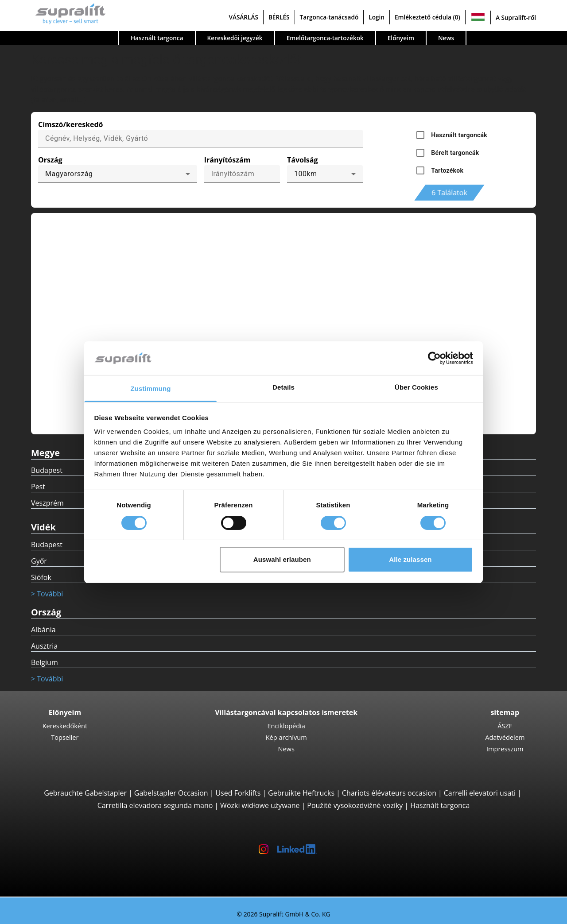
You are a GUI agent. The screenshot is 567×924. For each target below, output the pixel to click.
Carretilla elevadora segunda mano (155, 805)
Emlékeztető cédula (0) (427, 17)
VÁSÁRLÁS (243, 17)
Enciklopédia (286, 726)
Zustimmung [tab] (151, 389)
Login (377, 17)
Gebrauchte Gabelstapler (85, 793)
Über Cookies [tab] (416, 387)
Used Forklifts (238, 793)
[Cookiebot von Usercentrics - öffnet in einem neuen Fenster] (434, 358)
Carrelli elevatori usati (480, 793)
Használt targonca (157, 38)
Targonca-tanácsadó (329, 17)
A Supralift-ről (516, 17)
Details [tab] (283, 387)
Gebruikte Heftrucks (301, 793)
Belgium (45, 662)
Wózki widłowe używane (260, 805)
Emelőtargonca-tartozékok (325, 38)
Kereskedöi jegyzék (235, 38)
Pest (38, 487)
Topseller (65, 737)
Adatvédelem (505, 737)
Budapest (47, 470)
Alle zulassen (410, 559)
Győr (39, 561)
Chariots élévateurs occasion (389, 793)
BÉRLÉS (279, 17)
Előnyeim (401, 38)
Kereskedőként (65, 726)
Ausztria (44, 646)
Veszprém (47, 503)
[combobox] (118, 174)
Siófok (41, 577)
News (446, 38)
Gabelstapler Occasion (171, 793)
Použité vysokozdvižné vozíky (355, 805)
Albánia (43, 630)
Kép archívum (286, 737)
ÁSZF (505, 726)
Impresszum (505, 749)
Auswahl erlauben (282, 559)
